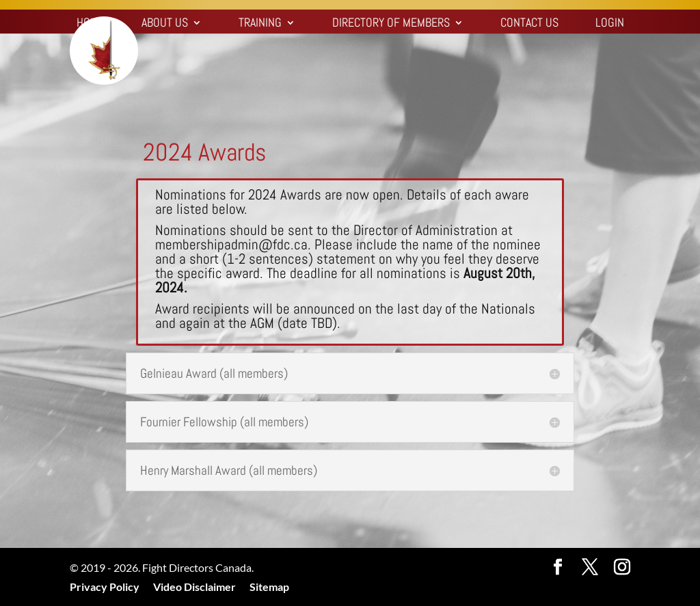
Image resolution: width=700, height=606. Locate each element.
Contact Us (529, 24)
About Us (165, 24)
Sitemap (269, 587)
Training (260, 24)
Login (610, 24)
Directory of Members (391, 24)
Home (91, 24)
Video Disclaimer (194, 587)
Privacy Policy (105, 587)
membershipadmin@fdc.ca (231, 244)
